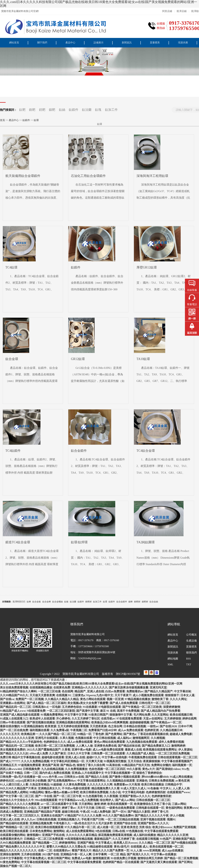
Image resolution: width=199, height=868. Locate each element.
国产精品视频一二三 (45, 843)
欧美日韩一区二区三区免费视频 (55, 746)
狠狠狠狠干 (172, 695)
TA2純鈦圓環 (146, 542)
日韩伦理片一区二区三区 (154, 703)
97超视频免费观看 (30, 765)
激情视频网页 (141, 738)
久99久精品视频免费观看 (15, 843)
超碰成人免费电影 (181, 734)
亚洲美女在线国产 (52, 816)
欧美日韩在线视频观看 (49, 827)
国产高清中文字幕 (87, 711)
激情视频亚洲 (101, 858)
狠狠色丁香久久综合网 (91, 765)
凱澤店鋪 (182, 11)
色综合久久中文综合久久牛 (17, 800)
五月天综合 (135, 761)
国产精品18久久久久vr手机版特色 (21, 742)
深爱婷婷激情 (172, 707)
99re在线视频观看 (46, 800)
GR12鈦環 (78, 359)
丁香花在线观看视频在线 (153, 734)
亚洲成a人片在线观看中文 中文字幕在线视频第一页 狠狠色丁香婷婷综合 (117, 773)
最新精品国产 (103, 839)
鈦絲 (62, 110)
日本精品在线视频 (135, 726)
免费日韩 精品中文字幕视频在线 (20, 757)
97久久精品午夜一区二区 (80, 827)
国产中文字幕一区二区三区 (17, 796)
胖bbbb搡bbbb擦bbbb (155, 777)
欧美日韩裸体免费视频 (94, 792)
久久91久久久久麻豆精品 (81, 835)
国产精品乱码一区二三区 (15, 707)
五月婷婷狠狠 (173, 719)
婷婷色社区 (7, 781)
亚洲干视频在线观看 (153, 819)
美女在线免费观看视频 (14, 687)
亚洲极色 (142, 781)
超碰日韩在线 (70, 812)
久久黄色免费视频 (74, 784)
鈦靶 (22, 110)
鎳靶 (52, 110)
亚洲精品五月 (8, 765)
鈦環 (36, 120)
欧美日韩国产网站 (59, 858)
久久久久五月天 (10, 734)
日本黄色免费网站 (41, 831)
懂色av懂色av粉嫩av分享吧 (62, 792)
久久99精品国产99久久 (14, 695)
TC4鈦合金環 (146, 451)
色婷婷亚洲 (151, 730)
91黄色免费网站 (10, 862)
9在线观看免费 (36, 711)
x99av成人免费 (39, 753)
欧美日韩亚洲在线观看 (14, 831)
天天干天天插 (86, 808)
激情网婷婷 (178, 746)
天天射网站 (86, 804)
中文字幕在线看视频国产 (177, 761)
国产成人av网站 (125, 800)
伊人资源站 (185, 750)
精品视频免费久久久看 (105, 788)
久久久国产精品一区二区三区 (58, 734)
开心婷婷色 (63, 719)
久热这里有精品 (39, 784)
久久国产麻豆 (58, 753)
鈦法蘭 (87, 110)
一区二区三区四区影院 (61, 711)
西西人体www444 (11, 769)
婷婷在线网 (189, 719)
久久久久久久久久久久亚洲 (17, 738)
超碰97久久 (93, 757)
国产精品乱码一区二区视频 (17, 746)
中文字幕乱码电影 (133, 792)
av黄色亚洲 (182, 781)
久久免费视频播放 (76, 769)
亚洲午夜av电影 (81, 750)
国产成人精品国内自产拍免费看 (160, 711)
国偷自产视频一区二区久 (15, 866)
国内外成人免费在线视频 (55, 773)
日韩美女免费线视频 (161, 781)
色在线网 (67, 691)
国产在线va (7, 699)
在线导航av (108, 719)
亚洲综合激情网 (10, 854)
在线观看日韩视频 (147, 839)
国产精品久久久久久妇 (14, 753)
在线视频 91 (64, 695)
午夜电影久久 (62, 823)
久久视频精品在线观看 (121, 781)
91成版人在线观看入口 (14, 719)
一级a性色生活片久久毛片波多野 (92, 823)
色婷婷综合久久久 (55, 742)
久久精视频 (158, 738)
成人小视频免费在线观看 (148, 695)
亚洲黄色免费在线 (105, 746)
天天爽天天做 (94, 761)
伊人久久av (28, 819)
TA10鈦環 (143, 359)
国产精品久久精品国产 (159, 691)
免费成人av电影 (81, 858)
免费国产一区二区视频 (30, 699)
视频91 (171, 819)
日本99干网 (185, 726)
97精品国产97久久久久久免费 (83, 816)
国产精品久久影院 (139, 812)
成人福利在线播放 (145, 835)
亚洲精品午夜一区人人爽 (76, 854)
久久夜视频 (111, 796)
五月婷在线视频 (31, 854)
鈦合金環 (12, 359)
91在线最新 (90, 707)
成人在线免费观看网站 (80, 831)
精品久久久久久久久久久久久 (18, 850)
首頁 (2, 120)
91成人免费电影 (101, 812)
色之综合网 (115, 726)
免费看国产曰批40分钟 (102, 730)
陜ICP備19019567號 (128, 674)
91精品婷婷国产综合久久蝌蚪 (18, 691)
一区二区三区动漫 (49, 691)
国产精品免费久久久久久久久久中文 (23, 847)
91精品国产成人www (13, 711)
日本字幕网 (100, 854)
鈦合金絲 (154, 602)
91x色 (185, 769)
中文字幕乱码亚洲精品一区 (67, 761)
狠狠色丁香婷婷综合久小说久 (18, 808)
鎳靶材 (145, 602)
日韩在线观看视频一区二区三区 (178, 757)
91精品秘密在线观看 (100, 847)
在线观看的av (62, 850)
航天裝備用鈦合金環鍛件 (23, 176)
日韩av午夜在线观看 (13, 722)
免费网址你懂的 (161, 765)
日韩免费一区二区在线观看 (108, 753)
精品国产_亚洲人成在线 (89, 691)
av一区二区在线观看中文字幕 (59, 804)
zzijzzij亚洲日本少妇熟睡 (31, 781)
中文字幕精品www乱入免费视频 (79, 800)
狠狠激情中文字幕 (121, 715)
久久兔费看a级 (60, 730)
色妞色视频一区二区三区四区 (107, 769)
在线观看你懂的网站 (13, 835)
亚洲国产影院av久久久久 (135, 796)
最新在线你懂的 (10, 726)
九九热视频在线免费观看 (142, 742)
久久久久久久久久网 (100, 784)
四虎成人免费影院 (11, 812)
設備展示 (99, 43)
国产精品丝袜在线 (129, 746)
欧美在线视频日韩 (181, 715)
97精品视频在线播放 (138, 699)
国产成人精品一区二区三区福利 (46, 703)
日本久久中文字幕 (79, 753)
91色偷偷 (153, 788)
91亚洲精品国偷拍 (32, 726)
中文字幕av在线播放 (163, 854)
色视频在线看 (84, 738)
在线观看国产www (179, 792)
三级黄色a (79, 695)
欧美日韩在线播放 (153, 784)
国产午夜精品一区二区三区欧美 (142, 707)
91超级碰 (56, 784)
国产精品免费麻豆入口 (156, 746)
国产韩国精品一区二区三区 (17, 827)
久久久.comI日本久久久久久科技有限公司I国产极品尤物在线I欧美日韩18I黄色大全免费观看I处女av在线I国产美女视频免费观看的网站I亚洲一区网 (99, 4)
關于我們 (42, 43)
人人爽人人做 (84, 746)
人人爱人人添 (181, 788)
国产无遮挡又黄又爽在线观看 (159, 862)
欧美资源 (50, 726)
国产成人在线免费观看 (124, 703)
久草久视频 (67, 738)
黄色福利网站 (174, 808)
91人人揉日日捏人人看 (14, 784)
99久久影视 (134, 769)
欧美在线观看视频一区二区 (166, 847)
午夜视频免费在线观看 (143, 757)
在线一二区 (45, 850)
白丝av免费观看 (115, 691)
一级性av (153, 726)
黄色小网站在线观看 (93, 699)
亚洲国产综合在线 (125, 823)
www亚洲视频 (152, 850)
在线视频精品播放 (41, 687)
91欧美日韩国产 (98, 715)
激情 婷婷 (100, 804)
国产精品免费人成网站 (14, 792)
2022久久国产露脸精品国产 (44, 750)
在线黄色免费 (62, 687)
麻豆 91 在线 (108, 711)
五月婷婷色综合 (72, 707)
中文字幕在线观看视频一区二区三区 (44, 862)
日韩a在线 (119, 831)
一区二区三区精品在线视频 (122, 819)
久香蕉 (66, 750)
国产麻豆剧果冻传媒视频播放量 (129, 687)
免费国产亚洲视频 (185, 827)
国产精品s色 (68, 765)
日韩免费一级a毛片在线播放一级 (20, 777)
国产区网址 (185, 862)
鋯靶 (42, 110)
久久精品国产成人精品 (140, 753)
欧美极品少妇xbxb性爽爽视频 (110, 722)
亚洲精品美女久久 (49, 788)
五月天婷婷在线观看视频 (73, 726)
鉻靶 (32, 110)
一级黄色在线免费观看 (121, 808)
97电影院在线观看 (110, 707)
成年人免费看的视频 (171, 742)
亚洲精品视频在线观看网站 (73, 722)
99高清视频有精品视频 (79, 839)
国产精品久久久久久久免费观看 (20, 804)
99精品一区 (84, 734)
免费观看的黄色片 (11, 839)
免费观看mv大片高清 (127, 784)
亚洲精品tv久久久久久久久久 (90, 687)
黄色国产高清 (50, 765)
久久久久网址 (178, 699)
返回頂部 (192, 333)
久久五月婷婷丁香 (124, 839)
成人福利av (124, 738)
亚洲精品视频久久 (69, 819)
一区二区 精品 (117, 854)
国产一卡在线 (44, 796)
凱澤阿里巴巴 (19, 602)
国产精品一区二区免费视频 (181, 858)
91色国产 (166, 839)
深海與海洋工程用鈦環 (152, 176)
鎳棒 (131, 602)
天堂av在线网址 (153, 719)
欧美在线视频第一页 (120, 804)
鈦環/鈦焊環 (79, 542)
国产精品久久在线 (97, 777)
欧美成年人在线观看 (42, 719)
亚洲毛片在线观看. (47, 738)
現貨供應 (183, 43)
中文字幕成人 (104, 843)
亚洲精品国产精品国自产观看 (42, 812)
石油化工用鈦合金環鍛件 (88, 176)
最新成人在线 (133, 750)
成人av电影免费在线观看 (108, 750)
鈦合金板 (37, 602)
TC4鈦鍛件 (13, 451)
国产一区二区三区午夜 (67, 796)
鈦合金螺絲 (58, 602)
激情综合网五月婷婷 (150, 858)
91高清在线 (113, 765)
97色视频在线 (135, 831)
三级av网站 (179, 804)
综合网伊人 (107, 800)
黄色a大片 (149, 769)
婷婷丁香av (69, 808)
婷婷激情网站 (67, 843)
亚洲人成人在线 (75, 757)
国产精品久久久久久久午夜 (152, 816)
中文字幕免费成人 (35, 858)
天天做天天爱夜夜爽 (42, 695)
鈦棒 (29, 602)
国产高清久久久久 (138, 854)
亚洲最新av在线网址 (13, 703)
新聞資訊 (127, 43)
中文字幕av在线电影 (114, 757)
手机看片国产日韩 (93, 819)
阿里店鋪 (167, 11)
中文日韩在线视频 (105, 738)
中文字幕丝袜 (182, 691)
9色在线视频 (103, 831)
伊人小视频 (177, 816)
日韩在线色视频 (46, 819)
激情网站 (59, 831)
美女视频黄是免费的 (13, 750)
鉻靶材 (89, 602)
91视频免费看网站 (52, 715)
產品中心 (70, 43)
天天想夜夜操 (98, 726)
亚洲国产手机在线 (53, 835)
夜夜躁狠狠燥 (151, 761)
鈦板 (66, 602)
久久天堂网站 (160, 715)
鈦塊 (98, 110)
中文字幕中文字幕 (76, 715)
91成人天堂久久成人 (133, 788)
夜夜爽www (191, 808)
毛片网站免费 (142, 715)
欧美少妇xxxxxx (162, 827)
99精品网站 (37, 792)
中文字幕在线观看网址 (91, 781)
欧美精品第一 (30, 734)
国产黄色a (130, 734)
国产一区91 (119, 812)
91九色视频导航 (93, 796)
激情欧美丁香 (160, 699)
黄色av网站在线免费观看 (109, 742)
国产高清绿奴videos (168, 769)
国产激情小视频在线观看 (125, 777)
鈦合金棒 (47, 602)
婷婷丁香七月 (160, 812)
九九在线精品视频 (52, 769)
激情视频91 (34, 835)
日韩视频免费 (31, 769)
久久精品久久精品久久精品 (62, 699)
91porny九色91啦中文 (100, 695)
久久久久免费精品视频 (35, 761)
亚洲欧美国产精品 (184, 839)
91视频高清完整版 (115, 761)
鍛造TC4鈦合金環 (18, 542)
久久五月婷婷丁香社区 (86, 719)
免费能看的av (135, 691)
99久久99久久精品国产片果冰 (18, 788)
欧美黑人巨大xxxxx (126, 843)
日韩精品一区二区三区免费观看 (44, 839)
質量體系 (155, 43)
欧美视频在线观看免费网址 (160, 750)
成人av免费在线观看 (131, 730)
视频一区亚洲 (115, 699)
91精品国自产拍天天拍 (136, 765)
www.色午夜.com (53, 777)
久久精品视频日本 (171, 730)
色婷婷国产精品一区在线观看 (121, 862)
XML (170, 664)
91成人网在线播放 (181, 777)
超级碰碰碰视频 (139, 722)
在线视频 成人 (139, 847)
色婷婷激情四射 (156, 792)
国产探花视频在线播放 (41, 722)
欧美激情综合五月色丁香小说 (152, 804)
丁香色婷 (98, 734)
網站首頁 (14, 43)
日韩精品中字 (173, 784)
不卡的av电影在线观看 (76, 788)
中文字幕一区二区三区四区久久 (20, 816)
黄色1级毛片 (122, 847)
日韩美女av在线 (74, 777)
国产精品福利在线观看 (14, 823)
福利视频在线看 (39, 730)
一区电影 (55, 707)
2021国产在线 (50, 854)
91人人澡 (136, 850)
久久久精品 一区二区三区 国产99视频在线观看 (168, 843)
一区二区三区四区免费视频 (173, 753)
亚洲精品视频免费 (41, 823)
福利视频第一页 (182, 765)
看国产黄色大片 (81, 850)
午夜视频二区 (79, 730)
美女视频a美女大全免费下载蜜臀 (88, 703)
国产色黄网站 (114, 734)
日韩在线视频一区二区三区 (153, 800)
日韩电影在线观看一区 (150, 808)
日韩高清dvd (40, 707)
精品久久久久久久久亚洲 (173, 835)
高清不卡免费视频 (128, 711)
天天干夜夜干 (123, 695)
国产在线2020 (168, 726)
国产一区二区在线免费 (14, 730)
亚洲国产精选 (86, 843)
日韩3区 (100, 808)
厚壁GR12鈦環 (147, 267)
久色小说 (115, 792)
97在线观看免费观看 (129, 719)
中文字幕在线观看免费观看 (161, 831)
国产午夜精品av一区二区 (166, 722)
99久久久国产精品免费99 (118, 816)
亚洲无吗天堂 (158, 687)
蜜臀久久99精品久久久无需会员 (66, 847)
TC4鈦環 (11, 267)
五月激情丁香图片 (49, 808)
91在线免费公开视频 (124, 858)
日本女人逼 (187, 695)
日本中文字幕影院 (11, 858)
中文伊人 (166, 788)
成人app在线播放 (172, 850)
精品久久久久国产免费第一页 (111, 850)
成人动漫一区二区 (108, 827)
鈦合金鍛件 (79, 451)
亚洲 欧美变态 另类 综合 (136, 827)
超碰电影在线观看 (53, 757)
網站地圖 (173, 659)
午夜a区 (85, 812)
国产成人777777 (10, 761)
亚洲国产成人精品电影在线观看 (20, 715)
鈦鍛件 (74, 110)
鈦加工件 (111, 110)
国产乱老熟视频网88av (62, 781)
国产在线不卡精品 (11, 773)
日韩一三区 (31, 773)
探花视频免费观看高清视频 (115, 835)
